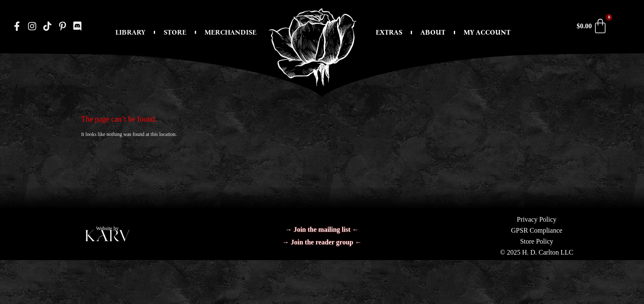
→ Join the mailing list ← (322, 229)
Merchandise (231, 32)
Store (175, 32)
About (433, 32)
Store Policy (537, 241)
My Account (487, 32)
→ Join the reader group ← (322, 242)
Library (130, 32)
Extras (389, 32)
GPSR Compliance (536, 230)
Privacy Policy (537, 219)
